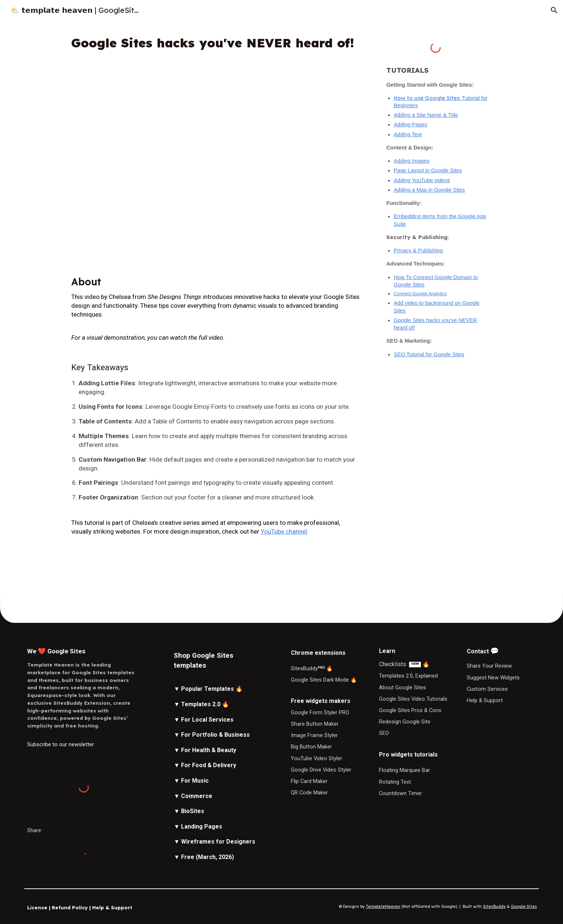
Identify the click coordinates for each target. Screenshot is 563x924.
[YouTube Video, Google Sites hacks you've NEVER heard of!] (216, 155)
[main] (216, 45)
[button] (554, 10)
